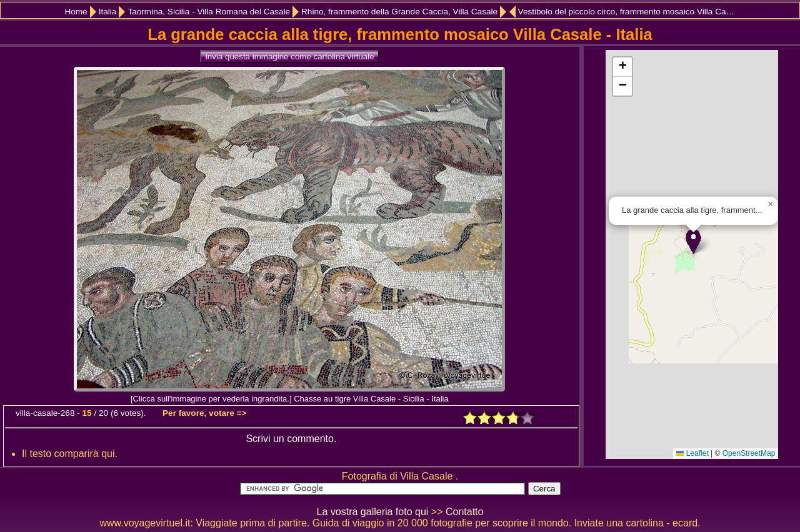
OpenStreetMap (749, 453)
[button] (693, 241)
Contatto (464, 512)
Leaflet (692, 453)
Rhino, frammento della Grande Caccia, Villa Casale (399, 12)
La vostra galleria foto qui (373, 512)
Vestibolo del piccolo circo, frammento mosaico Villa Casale (628, 12)
